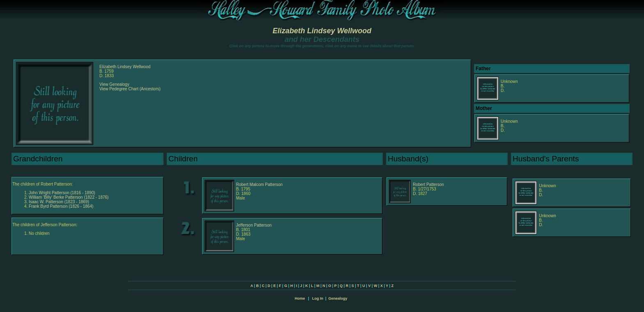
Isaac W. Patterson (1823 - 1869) (59, 202)
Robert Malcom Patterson (259, 185)
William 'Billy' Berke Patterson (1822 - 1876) (69, 197)
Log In (318, 298)
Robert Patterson (428, 185)
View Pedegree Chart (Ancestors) (130, 89)
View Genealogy (114, 84)
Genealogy (338, 298)
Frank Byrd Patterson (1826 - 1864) (61, 206)
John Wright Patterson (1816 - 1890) (62, 193)
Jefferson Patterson (254, 225)
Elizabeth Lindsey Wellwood (322, 31)
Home (300, 298)
